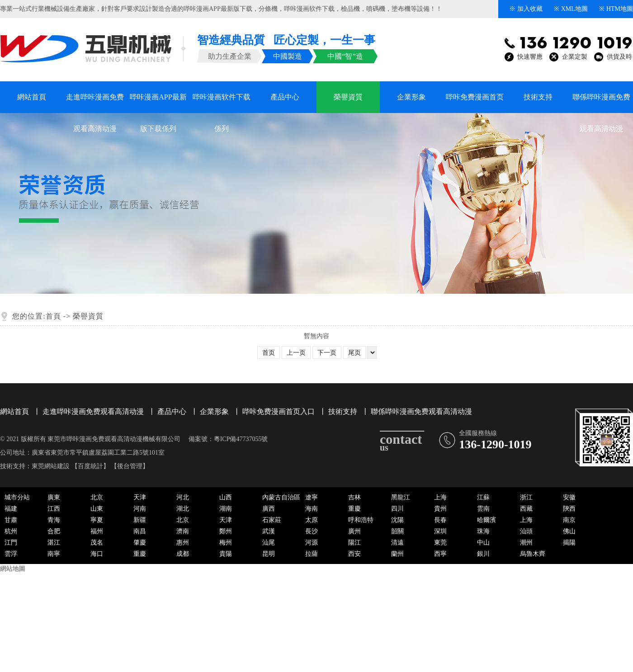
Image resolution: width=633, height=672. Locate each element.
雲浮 (11, 554)
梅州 (226, 543)
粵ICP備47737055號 (241, 439)
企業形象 (411, 97)
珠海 (483, 531)
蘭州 (397, 554)
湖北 (183, 509)
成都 (183, 554)
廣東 (54, 497)
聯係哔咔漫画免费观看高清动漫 (601, 103)
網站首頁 (32, 97)
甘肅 (11, 520)
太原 (312, 520)
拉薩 (312, 554)
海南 (312, 509)
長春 (440, 520)
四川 (397, 509)
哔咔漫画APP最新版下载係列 (158, 103)
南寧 (54, 554)
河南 (140, 509)
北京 (97, 497)
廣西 (269, 509)
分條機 (268, 9)
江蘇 (483, 497)
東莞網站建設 (51, 466)
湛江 (54, 543)
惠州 (183, 543)
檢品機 (350, 9)
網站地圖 (13, 569)
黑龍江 (401, 497)
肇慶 (140, 543)
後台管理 (130, 466)
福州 (97, 531)
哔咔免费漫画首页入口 (475, 103)
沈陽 (397, 520)
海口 (97, 554)
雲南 (483, 509)
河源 (312, 543)
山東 (97, 509)
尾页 (354, 353)
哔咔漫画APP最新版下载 (218, 9)
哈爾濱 (487, 520)
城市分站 (17, 497)
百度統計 (90, 466)
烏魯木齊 (533, 554)
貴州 (440, 509)
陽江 (354, 543)
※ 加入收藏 (526, 9)
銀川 (483, 554)
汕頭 (526, 531)
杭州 (11, 531)
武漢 (269, 531)
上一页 (296, 353)
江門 (11, 543)
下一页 (327, 353)
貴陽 (226, 554)
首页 (269, 353)
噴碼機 (376, 9)
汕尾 (269, 543)
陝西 (569, 509)
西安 (354, 554)
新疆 (140, 520)
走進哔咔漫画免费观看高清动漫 (95, 103)
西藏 (526, 509)
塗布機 (401, 9)
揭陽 (569, 543)
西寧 (440, 554)
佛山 (569, 531)
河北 (183, 497)
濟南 (183, 531)
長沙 (312, 531)
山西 (226, 497)
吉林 (354, 497)
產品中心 (285, 97)
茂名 (97, 543)
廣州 (354, 531)
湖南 (226, 509)
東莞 (440, 543)
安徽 (569, 497)
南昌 (140, 531)
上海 (440, 497)
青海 (54, 520)
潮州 (526, 543)
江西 (54, 509)
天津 (140, 497)
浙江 (526, 497)
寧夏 (97, 520)
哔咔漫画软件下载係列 (222, 103)
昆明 (269, 554)
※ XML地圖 (571, 9)
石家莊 (272, 520)
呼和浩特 (361, 520)
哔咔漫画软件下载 (309, 9)
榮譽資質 (348, 97)
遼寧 (312, 497)
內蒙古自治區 (281, 497)
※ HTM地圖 (616, 9)
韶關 (397, 531)
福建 (11, 509)
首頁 (53, 316)
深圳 (440, 531)
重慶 (354, 509)
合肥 (54, 531)
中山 (483, 543)
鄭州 (226, 531)
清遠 (397, 543)
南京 (569, 520)
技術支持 (538, 97)
